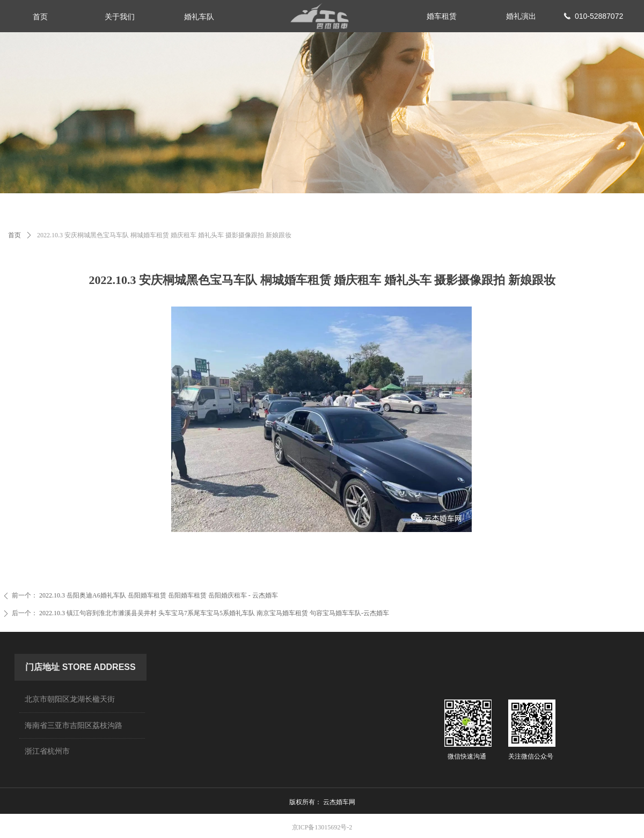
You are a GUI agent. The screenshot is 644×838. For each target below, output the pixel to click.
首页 (14, 235)
